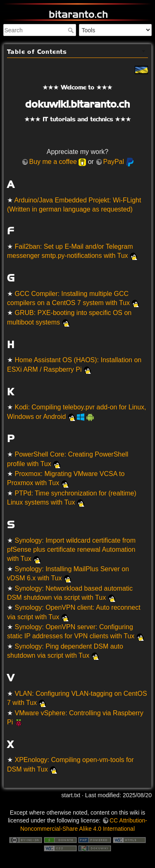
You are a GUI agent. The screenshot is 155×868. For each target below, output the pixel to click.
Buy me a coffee (53, 162)
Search (72, 30)
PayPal (113, 162)
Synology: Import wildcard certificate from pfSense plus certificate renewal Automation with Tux (71, 550)
